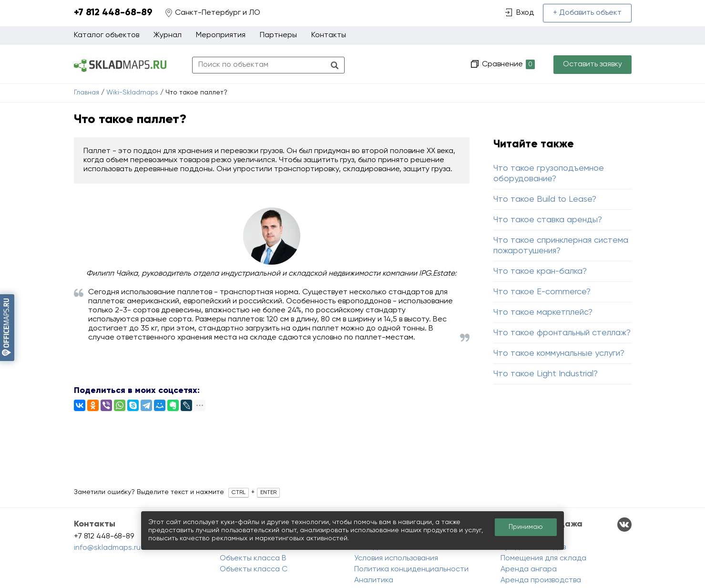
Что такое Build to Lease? (545, 199)
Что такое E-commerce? (542, 292)
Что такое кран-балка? (540, 271)
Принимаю (526, 527)
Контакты (329, 35)
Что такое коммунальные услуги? (559, 353)
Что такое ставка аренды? (548, 220)
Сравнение (507, 65)
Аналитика (374, 580)
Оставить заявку (593, 64)
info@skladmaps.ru (107, 548)
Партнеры (278, 35)
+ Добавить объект (587, 13)
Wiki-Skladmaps (132, 93)
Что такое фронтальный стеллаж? (562, 333)
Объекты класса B (253, 558)
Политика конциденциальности (411, 569)
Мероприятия (221, 35)
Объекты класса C (254, 569)
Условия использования (396, 558)
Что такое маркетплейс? (543, 312)
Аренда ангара (529, 569)
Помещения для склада (543, 558)
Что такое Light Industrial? (546, 374)
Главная (87, 93)
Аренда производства (541, 580)
